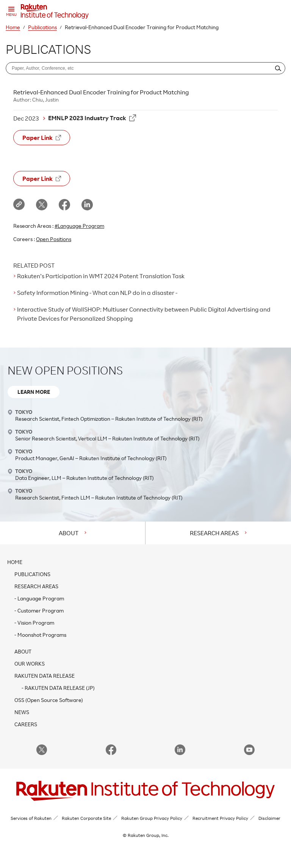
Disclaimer (269, 818)
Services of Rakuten (31, 818)
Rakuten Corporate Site (86, 818)
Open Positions (54, 239)
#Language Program (79, 226)
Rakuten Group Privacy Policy (152, 818)
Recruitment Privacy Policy (220, 818)
